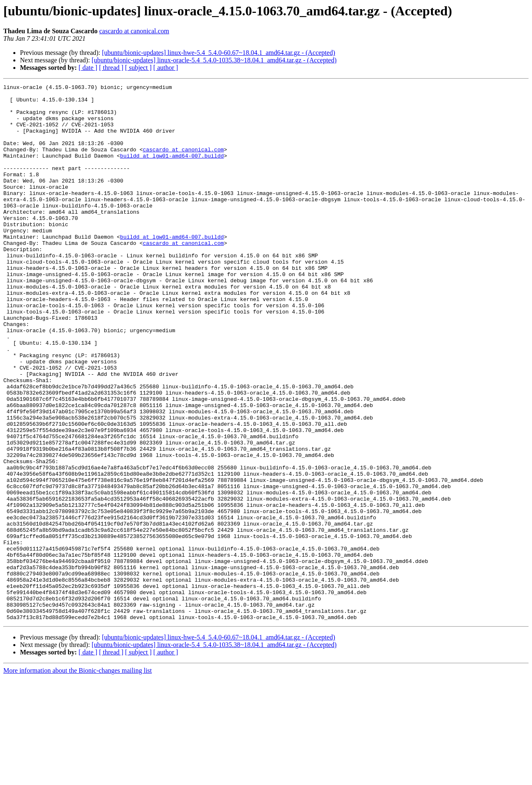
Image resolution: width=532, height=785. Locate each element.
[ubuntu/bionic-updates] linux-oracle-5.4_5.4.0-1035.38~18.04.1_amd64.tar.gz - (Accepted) (214, 60)
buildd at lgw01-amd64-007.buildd (172, 170)
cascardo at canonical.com (134, 31)
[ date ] (88, 68)
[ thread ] (111, 68)
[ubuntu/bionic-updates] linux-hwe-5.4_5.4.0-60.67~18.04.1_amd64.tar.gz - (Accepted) (218, 53)
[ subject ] (138, 68)
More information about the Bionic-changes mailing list (78, 778)
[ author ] (166, 68)
